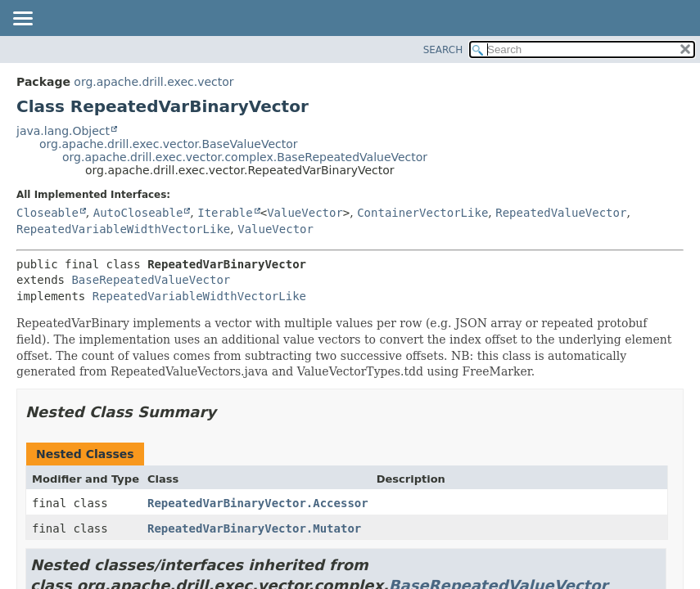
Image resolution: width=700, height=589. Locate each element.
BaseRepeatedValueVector (151, 280)
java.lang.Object (63, 131)
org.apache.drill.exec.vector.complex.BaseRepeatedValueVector (245, 157)
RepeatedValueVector (561, 213)
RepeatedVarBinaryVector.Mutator (254, 528)
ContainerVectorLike (422, 213)
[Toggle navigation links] (22, 20)
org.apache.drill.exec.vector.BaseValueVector (169, 144)
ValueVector (305, 213)
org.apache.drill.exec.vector (154, 82)
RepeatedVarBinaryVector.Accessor (258, 503)
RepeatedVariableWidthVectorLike (123, 229)
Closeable (47, 213)
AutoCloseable (138, 213)
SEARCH (443, 50)
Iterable (225, 213)
